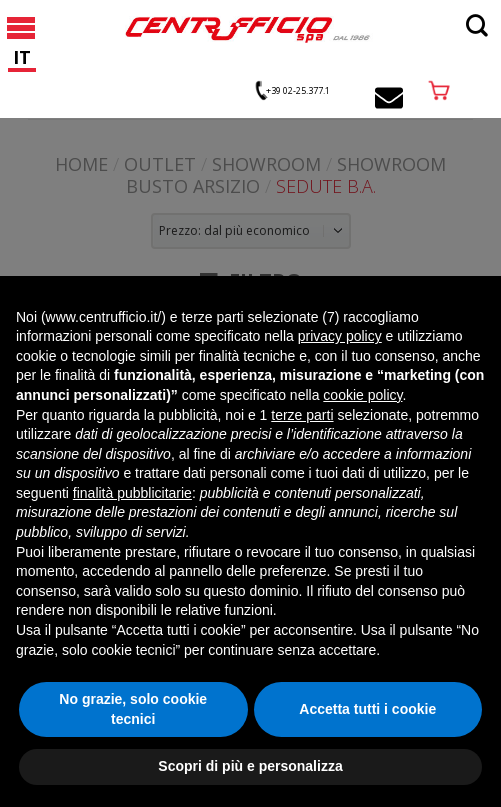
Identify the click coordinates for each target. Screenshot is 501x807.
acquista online (438, 90)
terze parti (302, 415)
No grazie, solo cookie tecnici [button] (133, 709)
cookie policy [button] (362, 395)
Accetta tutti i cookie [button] (367, 709)
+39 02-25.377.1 (298, 90)
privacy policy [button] (340, 336)
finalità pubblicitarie (132, 493)
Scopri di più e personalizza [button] (250, 766)
